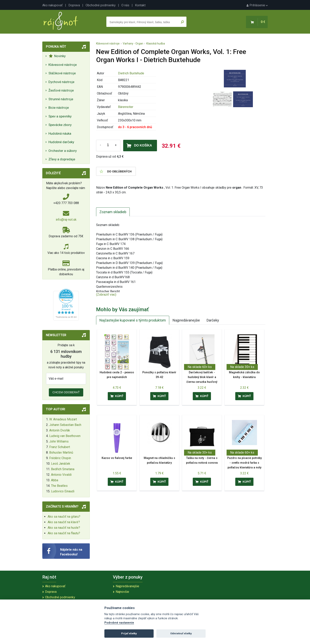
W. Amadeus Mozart (63, 419)
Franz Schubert (60, 447)
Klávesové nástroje (63, 65)
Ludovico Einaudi (63, 491)
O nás (125, 5)
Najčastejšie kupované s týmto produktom (133, 320)
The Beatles (59, 486)
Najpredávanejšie (186, 320)
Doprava (74, 5)
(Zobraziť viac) (106, 295)
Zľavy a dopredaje (62, 159)
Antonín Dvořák (60, 430)
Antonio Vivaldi (61, 475)
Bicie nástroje (59, 108)
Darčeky (213, 320)
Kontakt (140, 5)
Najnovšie (122, 592)
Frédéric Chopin (60, 458)
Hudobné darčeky (61, 142)
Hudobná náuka (60, 133)
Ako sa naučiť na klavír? (64, 522)
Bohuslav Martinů (61, 453)
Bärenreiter (126, 107)
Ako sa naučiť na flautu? (64, 533)
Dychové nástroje (61, 82)
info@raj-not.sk (66, 220)
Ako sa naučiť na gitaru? (64, 517)
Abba (55, 480)
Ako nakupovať (52, 5)
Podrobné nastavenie (119, 623)
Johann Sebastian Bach (65, 425)
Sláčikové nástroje (62, 73)
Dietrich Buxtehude (131, 73)
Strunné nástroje (61, 99)
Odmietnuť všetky (181, 633)
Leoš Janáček (61, 464)
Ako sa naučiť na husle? (64, 528)
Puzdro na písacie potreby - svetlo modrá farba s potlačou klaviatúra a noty (244, 463)
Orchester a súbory (63, 151)
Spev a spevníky (60, 116)
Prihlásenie (257, 5)
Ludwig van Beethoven (65, 436)
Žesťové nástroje (61, 90)
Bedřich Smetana (63, 469)
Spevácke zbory (60, 125)
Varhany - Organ (133, 44)
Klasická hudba (156, 44)
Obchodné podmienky (101, 5)
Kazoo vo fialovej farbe (117, 458)
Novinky (57, 56)
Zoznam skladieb (113, 212)
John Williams (59, 441)
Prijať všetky (129, 633)
